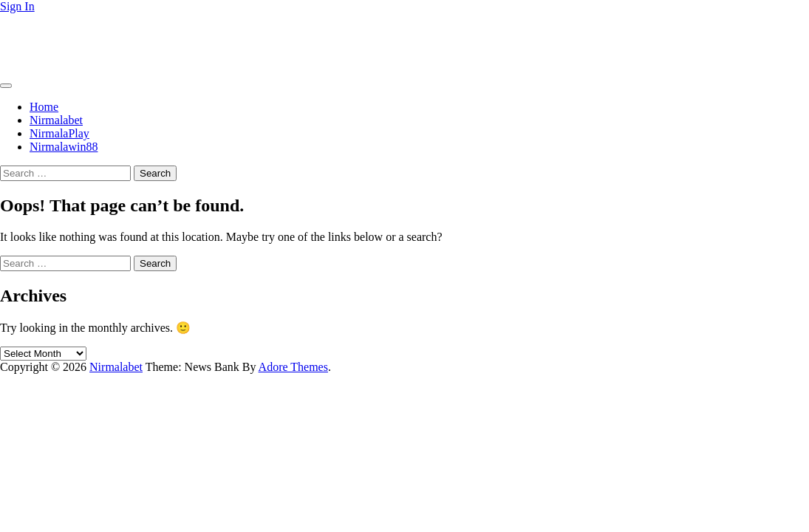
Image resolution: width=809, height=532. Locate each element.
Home (44, 107)
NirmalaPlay (59, 133)
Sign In (17, 6)
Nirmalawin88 (64, 147)
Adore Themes (293, 367)
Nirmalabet (27, 31)
